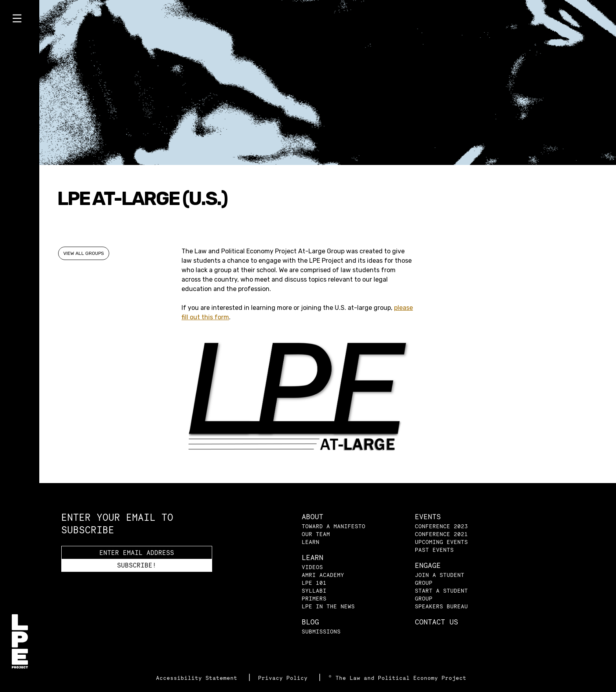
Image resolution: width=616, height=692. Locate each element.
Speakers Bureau (441, 606)
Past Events (434, 550)
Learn (311, 542)
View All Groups (84, 253)
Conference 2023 (441, 526)
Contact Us (436, 622)
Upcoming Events (441, 542)
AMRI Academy (323, 575)
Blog (310, 622)
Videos (312, 567)
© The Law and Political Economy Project (397, 678)
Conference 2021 (441, 534)
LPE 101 (314, 583)
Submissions (321, 631)
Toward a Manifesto (334, 526)
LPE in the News (328, 606)
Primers (314, 598)
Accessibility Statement (198, 678)
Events (428, 517)
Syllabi (314, 590)
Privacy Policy (285, 678)
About (313, 517)
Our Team (316, 534)
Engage (428, 565)
